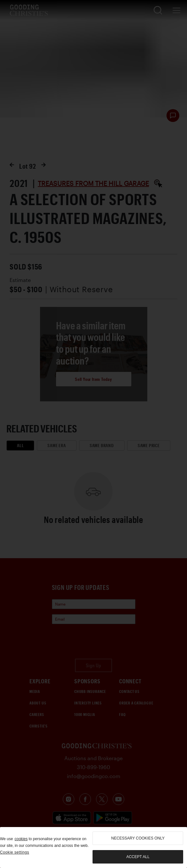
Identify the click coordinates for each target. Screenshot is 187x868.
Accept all (138, 857)
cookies (21, 839)
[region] (93, 848)
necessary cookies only (138, 838)
